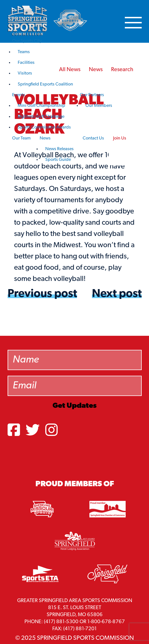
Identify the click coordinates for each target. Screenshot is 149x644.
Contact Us (93, 138)
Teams (24, 52)
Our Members (99, 106)
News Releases (59, 149)
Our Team (21, 138)
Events (19, 95)
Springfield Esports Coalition (45, 84)
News (45, 138)
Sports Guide (58, 160)
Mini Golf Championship (41, 106)
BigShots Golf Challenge (41, 117)
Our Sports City (27, 41)
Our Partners (92, 95)
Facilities (26, 63)
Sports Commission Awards (44, 127)
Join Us (120, 138)
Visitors (25, 73)
